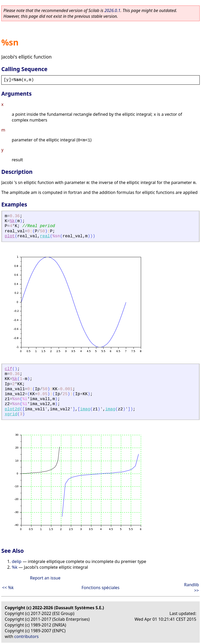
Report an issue (45, 578)
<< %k (8, 588)
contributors (27, 636)
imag (85, 409)
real (45, 236)
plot (10, 236)
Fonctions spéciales (101, 588)
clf (9, 369)
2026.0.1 (112, 10)
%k (12, 221)
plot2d (12, 409)
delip (17, 561)
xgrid (11, 414)
